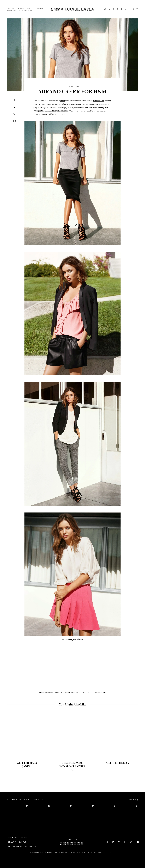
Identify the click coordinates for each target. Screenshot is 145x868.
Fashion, (68, 693)
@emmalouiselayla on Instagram (25, 800)
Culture (41, 8)
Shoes (104, 693)
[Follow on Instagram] (133, 800)
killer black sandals (60, 111)
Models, (98, 693)
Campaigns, (49, 693)
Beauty (30, 8)
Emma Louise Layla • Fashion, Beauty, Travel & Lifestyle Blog (70, 853)
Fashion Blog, (76, 693)
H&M (63, 101)
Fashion (11, 8)
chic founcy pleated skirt (72, 640)
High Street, (90, 693)
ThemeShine (110, 853)
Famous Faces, (59, 693)
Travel (21, 8)
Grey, (84, 693)
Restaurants (13, 10)
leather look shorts (86, 108)
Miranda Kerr (98, 101)
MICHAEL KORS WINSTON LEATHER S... (72, 767)
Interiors (27, 10)
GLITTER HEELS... (118, 763)
